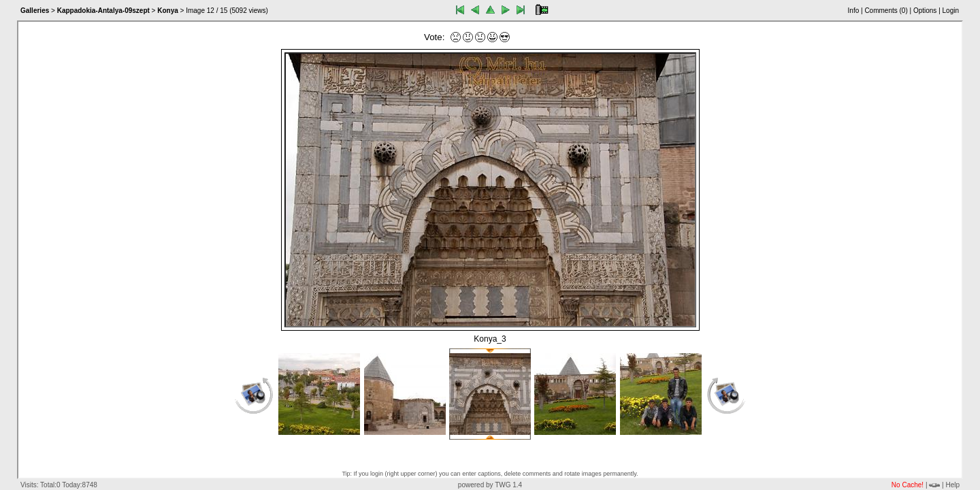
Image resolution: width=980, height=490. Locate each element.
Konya (168, 11)
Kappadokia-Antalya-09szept (103, 11)
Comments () (886, 11)
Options (925, 11)
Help (952, 485)
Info (854, 11)
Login (951, 11)
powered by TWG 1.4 (490, 485)
